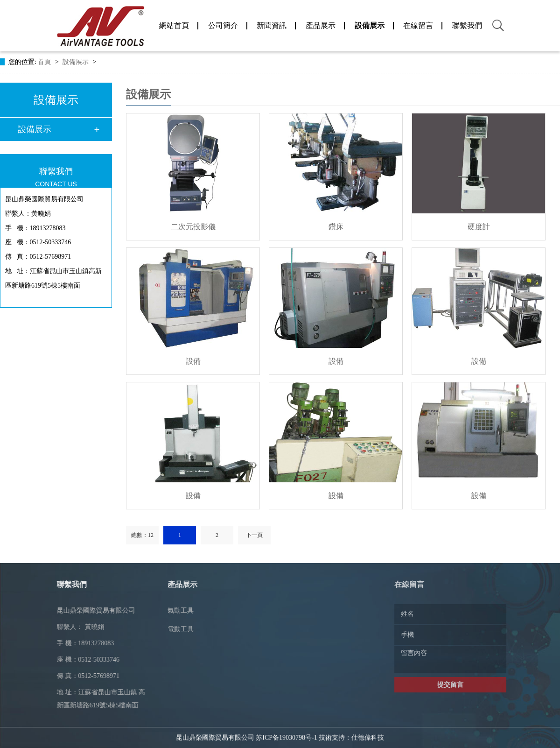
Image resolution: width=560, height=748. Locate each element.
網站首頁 (174, 25)
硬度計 (479, 227)
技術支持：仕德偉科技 (351, 730)
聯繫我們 (467, 25)
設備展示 (370, 25)
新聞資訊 (272, 25)
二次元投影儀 (193, 227)
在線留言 (418, 25)
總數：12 (142, 535)
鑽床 (336, 227)
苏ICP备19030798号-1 (286, 730)
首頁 (45, 62)
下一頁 (254, 535)
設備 (193, 361)
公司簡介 (223, 25)
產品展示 (321, 25)
